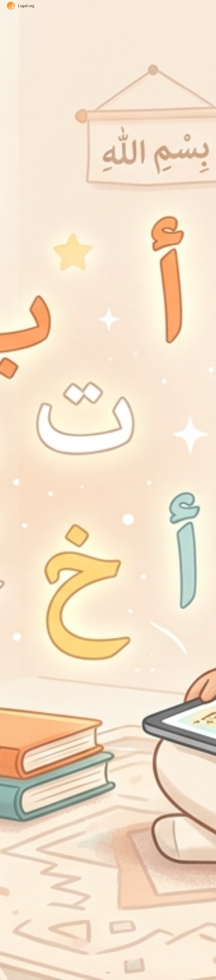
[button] (108, 973)
